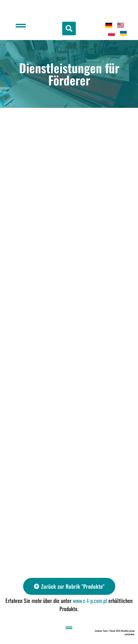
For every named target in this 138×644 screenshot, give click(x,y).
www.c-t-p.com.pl (90, 601)
